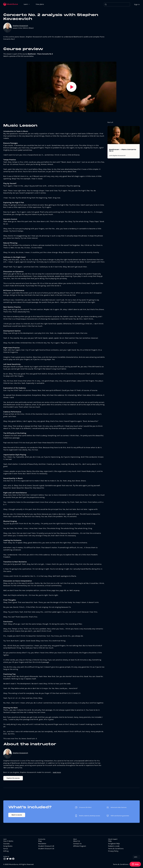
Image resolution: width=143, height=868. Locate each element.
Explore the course (13, 778)
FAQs (110, 841)
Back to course (17, 815)
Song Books (8, 846)
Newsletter (42, 844)
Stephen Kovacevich (20, 26)
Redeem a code (114, 846)
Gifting (6, 851)
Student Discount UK (46, 846)
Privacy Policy (113, 851)
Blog (40, 841)
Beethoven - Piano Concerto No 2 (123, 150)
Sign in (137, 4)
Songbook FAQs (114, 844)
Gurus (6, 849)
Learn (26, 4)
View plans (40, 4)
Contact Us (77, 844)
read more (57, 772)
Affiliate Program (80, 846)
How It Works (8, 841)
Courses (6, 844)
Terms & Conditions (116, 849)
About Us (77, 841)
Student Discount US (46, 849)
